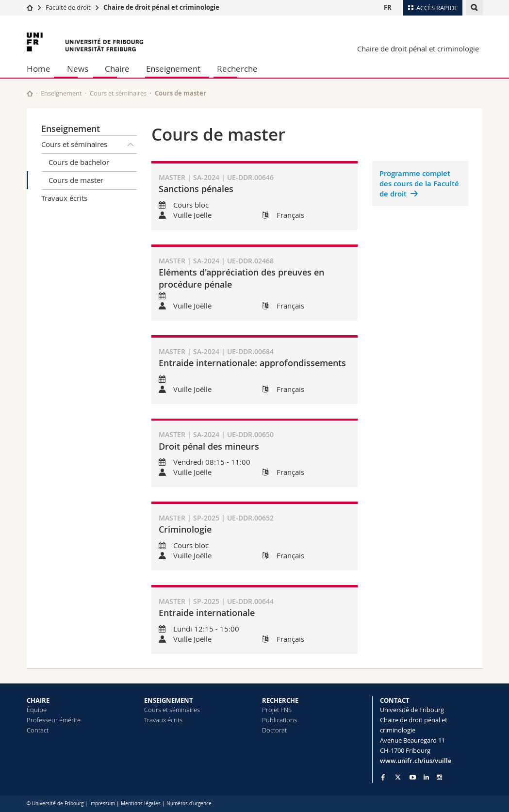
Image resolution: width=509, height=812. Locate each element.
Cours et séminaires (118, 93)
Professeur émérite (54, 720)
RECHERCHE (280, 700)
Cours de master (76, 180)
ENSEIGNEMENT (169, 700)
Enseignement (173, 69)
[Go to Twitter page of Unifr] (398, 777)
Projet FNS (277, 710)
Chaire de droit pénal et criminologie (161, 7)
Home (39, 69)
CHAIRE (38, 700)
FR (388, 7)
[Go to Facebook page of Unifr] (383, 777)
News (78, 69)
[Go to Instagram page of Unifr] (439, 777)
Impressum (102, 804)
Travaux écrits (64, 198)
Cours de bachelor (79, 162)
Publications (279, 720)
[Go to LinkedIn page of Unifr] (426, 777)
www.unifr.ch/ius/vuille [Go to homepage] (416, 761)
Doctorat (274, 730)
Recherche (237, 69)
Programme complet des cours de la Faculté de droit (419, 184)
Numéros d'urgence (189, 804)
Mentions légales (141, 804)
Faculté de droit (69, 7)
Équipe (37, 710)
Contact (38, 730)
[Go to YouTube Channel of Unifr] (413, 777)
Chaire (117, 69)
